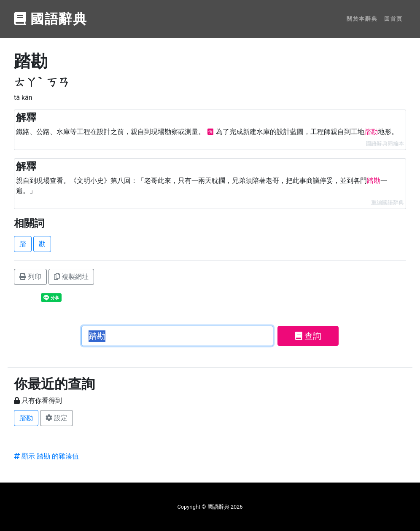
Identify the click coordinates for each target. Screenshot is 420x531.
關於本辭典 (362, 19)
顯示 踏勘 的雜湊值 (46, 456)
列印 (30, 277)
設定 (57, 418)
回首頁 (393, 19)
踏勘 (26, 418)
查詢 (308, 336)
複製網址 (71, 277)
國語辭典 (51, 19)
